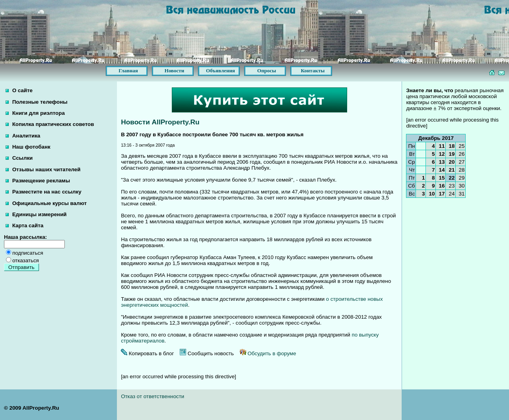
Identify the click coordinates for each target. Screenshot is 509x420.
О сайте (19, 90)
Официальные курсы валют (46, 203)
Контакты (313, 71)
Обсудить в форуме (268, 353)
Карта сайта (24, 225)
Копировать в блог (147, 353)
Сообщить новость (207, 353)
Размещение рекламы (38, 181)
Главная (128, 71)
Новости (174, 71)
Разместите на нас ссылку (44, 192)
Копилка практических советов (50, 124)
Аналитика (23, 136)
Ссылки (19, 158)
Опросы (267, 71)
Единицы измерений (36, 214)
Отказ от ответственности (153, 396)
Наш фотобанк (28, 147)
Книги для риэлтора (35, 113)
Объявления (221, 71)
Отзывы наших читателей (43, 169)
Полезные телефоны (37, 102)
